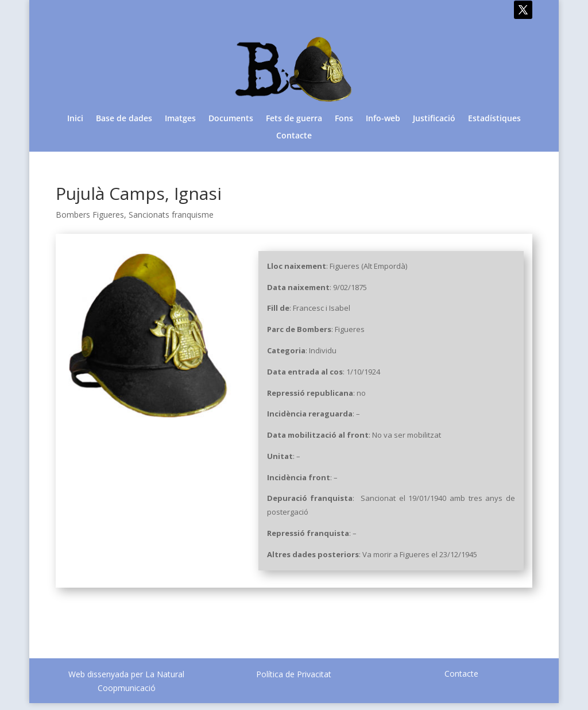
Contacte (294, 136)
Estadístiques (494, 119)
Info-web (383, 119)
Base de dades (124, 119)
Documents (231, 119)
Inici (75, 119)
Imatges (180, 119)
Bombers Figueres (90, 215)
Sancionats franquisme (171, 215)
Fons (344, 119)
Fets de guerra (294, 119)
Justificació (434, 119)
